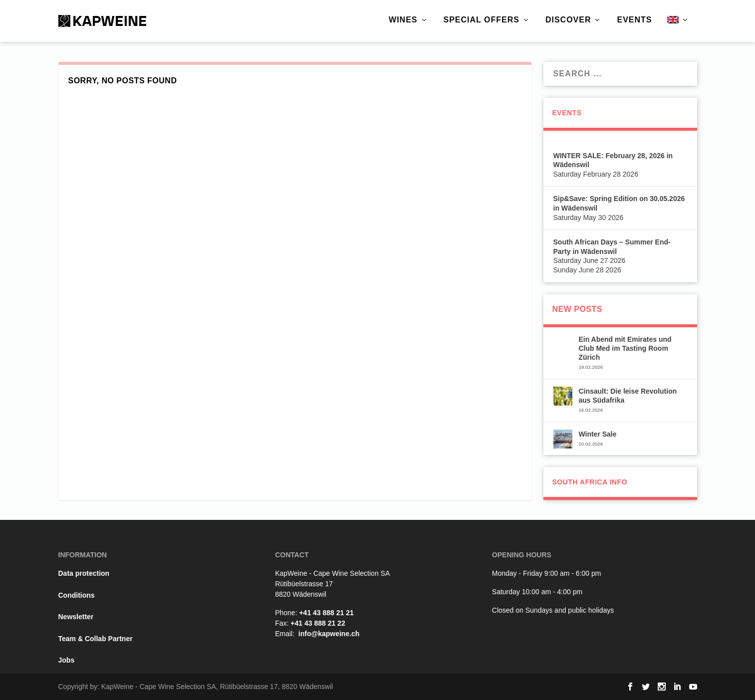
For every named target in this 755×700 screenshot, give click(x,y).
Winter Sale (597, 434)
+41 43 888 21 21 (326, 613)
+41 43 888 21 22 (318, 623)
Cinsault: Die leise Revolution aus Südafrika (628, 396)
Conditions (77, 595)
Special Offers (482, 20)
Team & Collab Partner (96, 639)
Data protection (84, 573)
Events (634, 20)
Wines (403, 20)
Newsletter (76, 617)
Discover (568, 20)
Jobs (67, 660)
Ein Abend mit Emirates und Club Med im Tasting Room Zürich (625, 348)
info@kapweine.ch (329, 634)
